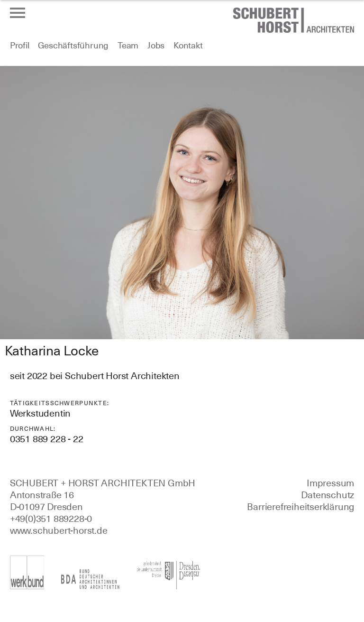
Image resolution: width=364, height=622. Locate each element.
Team (128, 45)
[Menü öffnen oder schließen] (18, 13)
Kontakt (188, 45)
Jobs (156, 45)
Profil (20, 45)
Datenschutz (328, 495)
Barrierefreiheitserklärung (300, 507)
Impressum (330, 483)
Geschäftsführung (73, 45)
